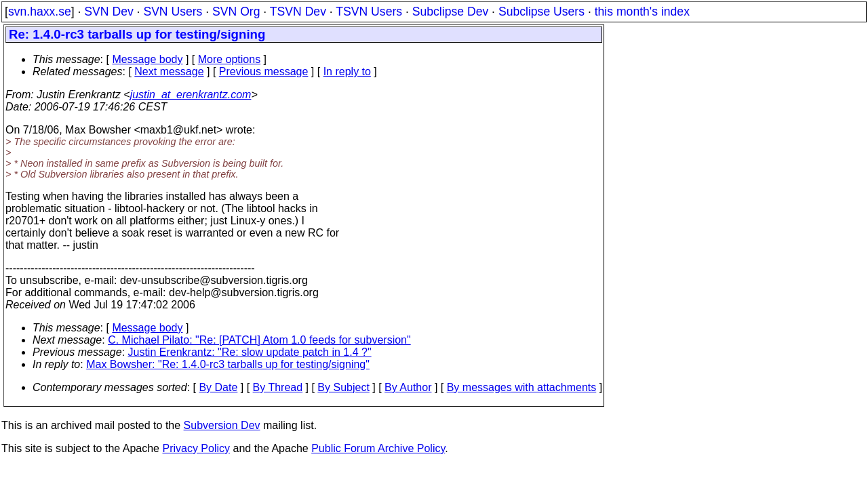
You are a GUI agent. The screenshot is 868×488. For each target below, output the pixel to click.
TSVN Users (369, 12)
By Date (218, 387)
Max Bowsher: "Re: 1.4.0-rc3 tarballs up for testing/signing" (228, 364)
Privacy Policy (196, 448)
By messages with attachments (522, 387)
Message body (147, 59)
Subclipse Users (541, 12)
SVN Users (173, 12)
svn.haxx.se (40, 12)
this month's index (642, 12)
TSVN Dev (298, 12)
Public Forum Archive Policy (378, 448)
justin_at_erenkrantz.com (191, 95)
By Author (408, 387)
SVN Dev (108, 12)
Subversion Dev (222, 425)
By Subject (343, 387)
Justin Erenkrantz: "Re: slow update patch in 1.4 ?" (250, 352)
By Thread (278, 387)
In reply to (347, 72)
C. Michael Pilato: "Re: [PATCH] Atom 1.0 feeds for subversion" (259, 340)
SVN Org (236, 12)
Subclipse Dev (450, 12)
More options (230, 59)
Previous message (264, 72)
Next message (169, 72)
